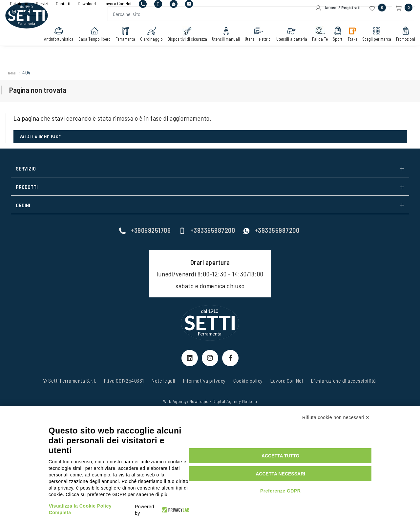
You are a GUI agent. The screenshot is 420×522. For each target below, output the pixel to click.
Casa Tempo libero (88, 48)
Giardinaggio (145, 48)
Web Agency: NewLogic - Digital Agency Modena (210, 410)
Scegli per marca (370, 48)
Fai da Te (313, 48)
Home (22, 74)
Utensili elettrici (252, 48)
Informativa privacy (204, 389)
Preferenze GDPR (324, 495)
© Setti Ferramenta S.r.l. (69, 389)
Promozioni (399, 48)
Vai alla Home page (45, 156)
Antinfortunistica (52, 48)
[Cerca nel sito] (260, 28)
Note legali (164, 389)
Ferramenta (119, 48)
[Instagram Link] (210, 358)
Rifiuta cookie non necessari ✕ (336, 438)
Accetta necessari (324, 478)
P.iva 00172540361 (124, 389)
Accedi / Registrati (338, 8)
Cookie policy (248, 389)
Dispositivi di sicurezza (181, 48)
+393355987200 (207, 226)
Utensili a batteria (285, 48)
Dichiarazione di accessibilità (344, 389)
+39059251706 (145, 226)
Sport (331, 48)
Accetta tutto (324, 460)
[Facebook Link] (230, 358)
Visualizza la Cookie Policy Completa (94, 503)
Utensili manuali (219, 48)
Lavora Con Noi (287, 389)
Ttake (346, 48)
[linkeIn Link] (190, 358)
